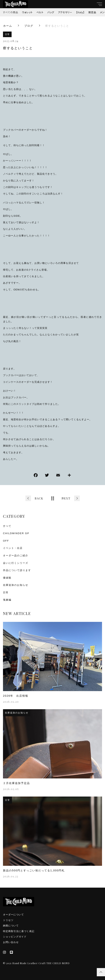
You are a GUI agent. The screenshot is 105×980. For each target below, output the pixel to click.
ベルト (40, 12)
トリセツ (8, 920)
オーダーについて (13, 915)
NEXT (66, 498)
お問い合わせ (11, 942)
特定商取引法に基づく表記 (19, 931)
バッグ (51, 12)
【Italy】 (80, 12)
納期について (11, 926)
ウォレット (27, 12)
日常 (7, 34)
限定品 (92, 12)
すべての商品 (11, 12)
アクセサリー (65, 12)
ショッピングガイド (15, 937)
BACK (39, 498)
